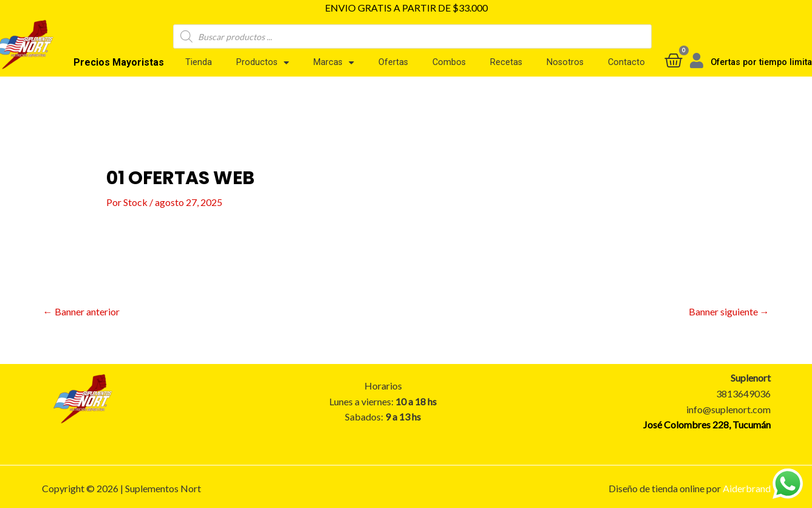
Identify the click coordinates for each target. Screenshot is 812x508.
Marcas (334, 63)
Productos (263, 63)
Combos (449, 62)
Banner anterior (81, 311)
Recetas (506, 62)
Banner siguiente (729, 311)
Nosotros (565, 62)
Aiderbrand (747, 488)
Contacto (626, 62)
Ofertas (393, 62)
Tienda (199, 62)
